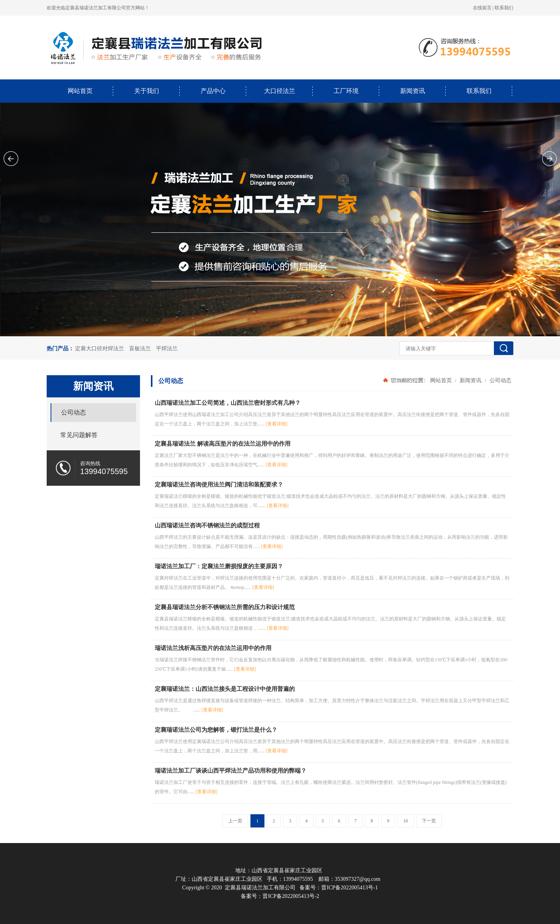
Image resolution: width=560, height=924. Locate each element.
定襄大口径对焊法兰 (100, 349)
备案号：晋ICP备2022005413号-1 (339, 888)
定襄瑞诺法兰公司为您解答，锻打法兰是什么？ (216, 730)
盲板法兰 (140, 349)
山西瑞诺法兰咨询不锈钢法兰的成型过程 (207, 525)
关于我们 (147, 91)
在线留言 (482, 8)
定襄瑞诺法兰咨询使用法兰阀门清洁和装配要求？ (219, 485)
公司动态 (500, 380)
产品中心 (213, 91)
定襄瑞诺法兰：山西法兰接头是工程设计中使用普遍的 (225, 689)
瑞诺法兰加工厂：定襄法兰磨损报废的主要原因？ (219, 566)
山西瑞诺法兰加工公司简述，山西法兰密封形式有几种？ (228, 403)
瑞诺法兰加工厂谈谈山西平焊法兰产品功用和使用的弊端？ (231, 771)
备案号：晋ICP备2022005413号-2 (280, 896)
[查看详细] (276, 424)
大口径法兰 (280, 91)
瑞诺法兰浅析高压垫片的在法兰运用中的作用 (213, 648)
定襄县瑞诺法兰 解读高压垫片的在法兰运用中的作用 (223, 444)
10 (406, 821)
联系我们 (504, 8)
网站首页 (80, 91)
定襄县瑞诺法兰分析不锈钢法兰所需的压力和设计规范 (225, 607)
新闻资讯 (413, 91)
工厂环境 (346, 91)
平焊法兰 (167, 349)
